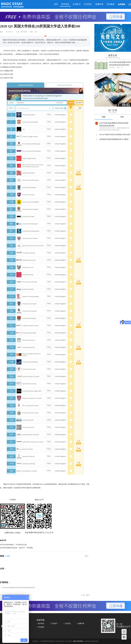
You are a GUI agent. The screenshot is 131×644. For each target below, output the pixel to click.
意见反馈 (124, 637)
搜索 (130, 5)
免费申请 (99, 4)
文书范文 (88, 4)
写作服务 (111, 4)
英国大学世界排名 (78, 641)
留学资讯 (65, 4)
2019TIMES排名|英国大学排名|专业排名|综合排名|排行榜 (18, 588)
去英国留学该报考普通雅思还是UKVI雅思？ (114, 139)
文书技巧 (77, 4)
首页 (56, 4)
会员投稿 (121, 4)
